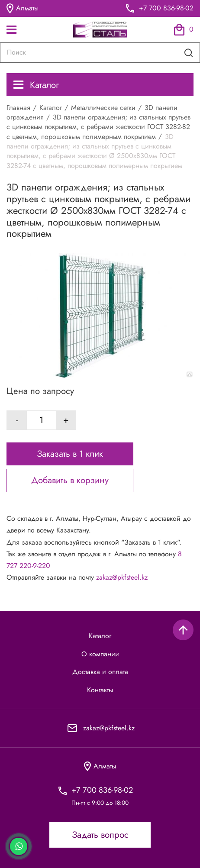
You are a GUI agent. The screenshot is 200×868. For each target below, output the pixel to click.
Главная (18, 108)
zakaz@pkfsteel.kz (122, 577)
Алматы (23, 8)
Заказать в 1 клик (70, 454)
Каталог (36, 85)
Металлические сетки (103, 108)
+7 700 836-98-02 (166, 8)
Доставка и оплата (100, 672)
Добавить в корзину (70, 480)
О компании (100, 654)
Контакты (100, 690)
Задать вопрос (100, 835)
